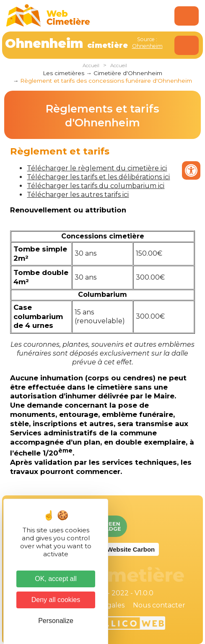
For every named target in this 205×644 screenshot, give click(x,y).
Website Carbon (131, 549)
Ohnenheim (147, 46)
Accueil (91, 65)
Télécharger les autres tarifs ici (78, 195)
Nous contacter (159, 605)
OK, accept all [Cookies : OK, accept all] (56, 579)
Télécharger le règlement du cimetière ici (97, 168)
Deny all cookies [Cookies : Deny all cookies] (56, 600)
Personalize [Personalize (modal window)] (56, 621)
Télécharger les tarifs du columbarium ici (96, 186)
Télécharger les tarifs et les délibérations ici (98, 177)
